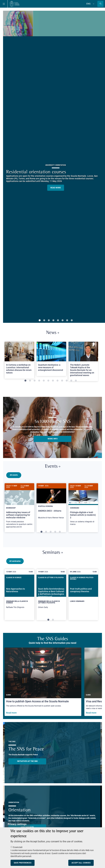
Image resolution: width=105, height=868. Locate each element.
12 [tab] (76, 381)
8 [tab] (72, 320)
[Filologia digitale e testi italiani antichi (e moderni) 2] (83, 506)
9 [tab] (62, 381)
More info (53, 439)
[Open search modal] (100, 4)
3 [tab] (49, 320)
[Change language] (93, 4)
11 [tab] (71, 381)
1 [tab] (40, 320)
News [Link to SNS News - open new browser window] (53, 333)
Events (53, 467)
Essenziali (18, 847)
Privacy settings (17, 824)
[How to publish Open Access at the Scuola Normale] (43, 690)
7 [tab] (67, 320)
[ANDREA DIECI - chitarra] (51, 503)
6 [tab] (63, 320)
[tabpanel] (19, 361)
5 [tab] (58, 320)
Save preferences (23, 863)
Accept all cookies (81, 863)
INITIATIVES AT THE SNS (27, 769)
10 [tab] (67, 381)
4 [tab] (53, 320)
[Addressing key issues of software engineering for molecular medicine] (19, 507)
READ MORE (56, 188)
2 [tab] (44, 320)
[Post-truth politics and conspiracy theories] (83, 599)
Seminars (53, 559)
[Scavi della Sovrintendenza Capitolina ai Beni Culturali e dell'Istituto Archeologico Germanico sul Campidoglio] (51, 601)
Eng (88, 4)
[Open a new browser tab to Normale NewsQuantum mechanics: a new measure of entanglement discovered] (51, 359)
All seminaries (15, 568)
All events (14, 475)
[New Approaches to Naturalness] (19, 601)
